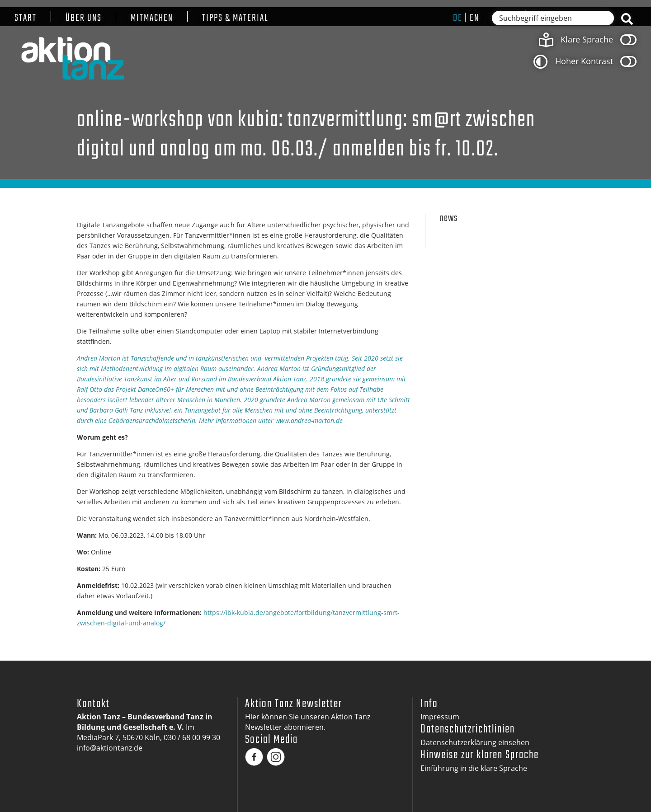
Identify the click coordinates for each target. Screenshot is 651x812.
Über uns (84, 18)
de (458, 18)
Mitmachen (152, 18)
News (449, 218)
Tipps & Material (235, 18)
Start (26, 18)
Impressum (440, 717)
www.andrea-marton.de (309, 420)
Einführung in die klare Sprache (474, 768)
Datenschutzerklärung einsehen (475, 742)
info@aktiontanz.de (110, 748)
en (474, 18)
